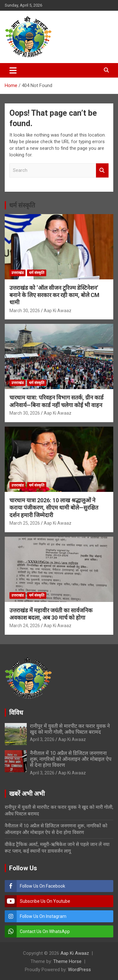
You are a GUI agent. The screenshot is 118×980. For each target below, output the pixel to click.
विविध (16, 713)
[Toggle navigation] (13, 70)
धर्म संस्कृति (22, 205)
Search (102, 170)
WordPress (79, 970)
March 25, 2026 (25, 523)
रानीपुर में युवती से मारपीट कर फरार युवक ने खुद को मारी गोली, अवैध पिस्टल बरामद (70, 729)
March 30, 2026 (25, 311)
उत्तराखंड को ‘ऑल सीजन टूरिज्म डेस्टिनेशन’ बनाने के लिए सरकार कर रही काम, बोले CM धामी (54, 295)
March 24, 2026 (25, 626)
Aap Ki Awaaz (58, 311)
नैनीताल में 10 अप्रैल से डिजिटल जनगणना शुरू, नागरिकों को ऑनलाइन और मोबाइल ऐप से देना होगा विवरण (71, 759)
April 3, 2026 (42, 739)
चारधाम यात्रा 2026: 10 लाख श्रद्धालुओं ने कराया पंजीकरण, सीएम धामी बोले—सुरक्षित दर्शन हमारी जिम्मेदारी (54, 508)
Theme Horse (67, 961)
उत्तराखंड (17, 273)
